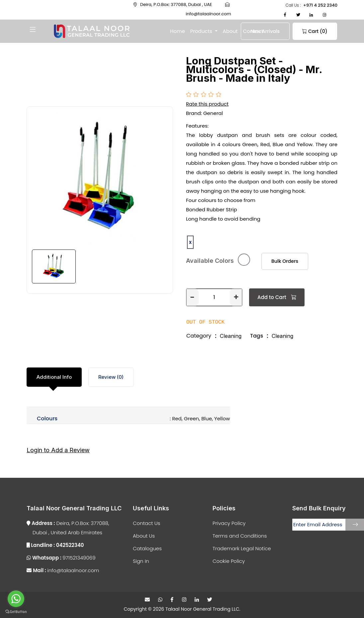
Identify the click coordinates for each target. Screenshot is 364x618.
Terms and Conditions (240, 534)
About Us (144, 534)
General (213, 113)
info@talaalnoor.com (63, 569)
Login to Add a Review (58, 449)
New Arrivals (261, 31)
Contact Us (146, 522)
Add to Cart (277, 296)
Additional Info (54, 376)
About (230, 31)
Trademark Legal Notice (242, 547)
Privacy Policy (229, 522)
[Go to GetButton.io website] (16, 611)
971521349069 (61, 556)
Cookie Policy (229, 560)
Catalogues (147, 547)
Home (178, 31)
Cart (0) (303, 31)
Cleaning (231, 335)
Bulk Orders (281, 261)
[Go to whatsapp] (16, 599)
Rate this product (207, 104)
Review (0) (111, 376)
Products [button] (202, 31)
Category (199, 335)
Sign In (141, 560)
